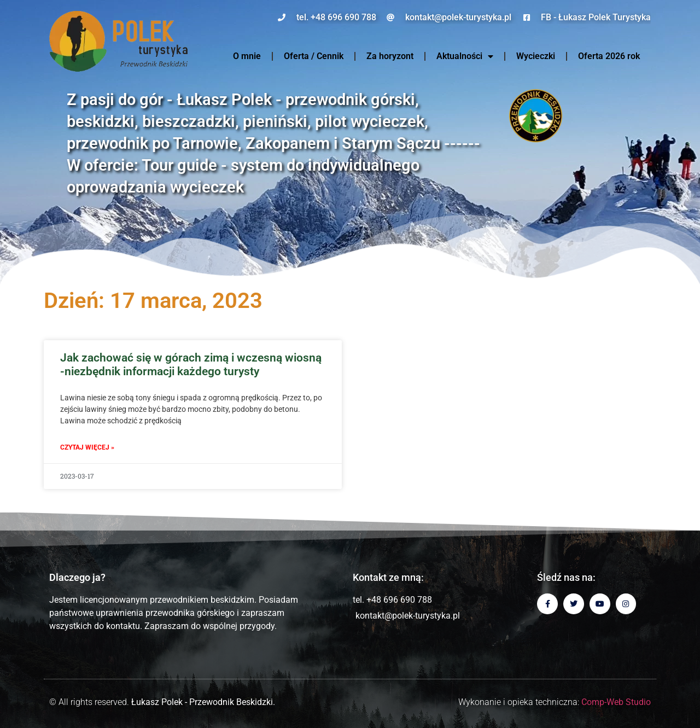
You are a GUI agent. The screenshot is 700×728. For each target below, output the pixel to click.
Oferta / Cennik (314, 56)
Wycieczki (536, 56)
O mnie (247, 56)
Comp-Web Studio (616, 702)
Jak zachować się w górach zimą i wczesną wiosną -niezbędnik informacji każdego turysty (191, 365)
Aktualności (465, 56)
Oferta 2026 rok (609, 56)
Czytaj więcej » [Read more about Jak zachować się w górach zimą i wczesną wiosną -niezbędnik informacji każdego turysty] (87, 447)
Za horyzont (390, 56)
